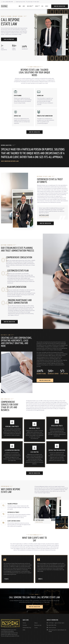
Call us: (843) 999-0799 (7, 2)
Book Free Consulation (35, 132)
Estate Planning (27, 628)
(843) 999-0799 (51, 625)
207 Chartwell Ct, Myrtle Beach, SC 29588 (57, 631)
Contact (47, 6)
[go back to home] (10, 623)
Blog (42, 6)
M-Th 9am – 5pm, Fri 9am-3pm (55, 623)
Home (20, 6)
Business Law (38, 625)
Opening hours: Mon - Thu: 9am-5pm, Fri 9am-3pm (27, 2)
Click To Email (51, 627)
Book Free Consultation (60, 6)
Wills (24, 630)
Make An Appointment (9, 39)
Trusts (36, 628)
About (24, 6)
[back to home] (4, 6)
